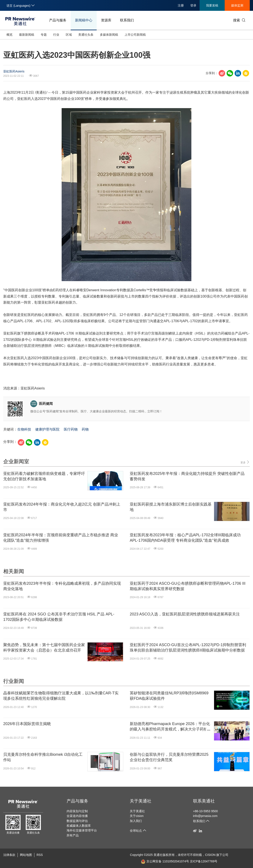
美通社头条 (86, 35)
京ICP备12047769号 (204, 861)
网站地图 (26, 855)
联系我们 (127, 20)
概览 (10, 35)
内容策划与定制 (77, 811)
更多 (245, 462)
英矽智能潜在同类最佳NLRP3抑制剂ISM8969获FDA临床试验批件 (169, 696)
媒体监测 (237, 5)
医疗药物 (71, 429)
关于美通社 (141, 801)
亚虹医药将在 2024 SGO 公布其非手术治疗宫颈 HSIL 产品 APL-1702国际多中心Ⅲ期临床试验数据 (59, 617)
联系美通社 (204, 801)
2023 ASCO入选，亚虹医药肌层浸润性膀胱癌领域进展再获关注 (185, 614)
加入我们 (136, 821)
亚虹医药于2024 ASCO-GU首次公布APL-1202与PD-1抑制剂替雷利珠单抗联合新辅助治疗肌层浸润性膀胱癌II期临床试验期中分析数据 (188, 648)
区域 (69, 35)
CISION (210, 855)
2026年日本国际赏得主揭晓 (27, 724)
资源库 (106, 20)
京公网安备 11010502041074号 (165, 861)
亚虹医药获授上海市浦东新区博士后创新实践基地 (171, 507)
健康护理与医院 (47, 429)
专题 (44, 35)
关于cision (137, 816)
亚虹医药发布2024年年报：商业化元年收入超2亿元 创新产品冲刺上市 (62, 507)
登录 (193, 5)
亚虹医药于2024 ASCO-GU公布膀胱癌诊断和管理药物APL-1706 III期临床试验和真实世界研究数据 (188, 586)
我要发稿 (212, 5)
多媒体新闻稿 (109, 35)
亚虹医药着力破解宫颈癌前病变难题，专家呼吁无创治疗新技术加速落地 (44, 476)
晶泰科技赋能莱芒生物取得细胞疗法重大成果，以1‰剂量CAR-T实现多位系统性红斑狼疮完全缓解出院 (61, 696)
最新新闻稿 (27, 35)
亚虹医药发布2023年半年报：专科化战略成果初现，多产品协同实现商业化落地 (62, 586)
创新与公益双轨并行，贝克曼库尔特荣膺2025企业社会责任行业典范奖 (169, 757)
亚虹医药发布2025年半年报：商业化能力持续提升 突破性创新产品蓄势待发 (187, 476)
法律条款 (9, 855)
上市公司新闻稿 (135, 35)
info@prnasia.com (205, 816)
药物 (85, 429)
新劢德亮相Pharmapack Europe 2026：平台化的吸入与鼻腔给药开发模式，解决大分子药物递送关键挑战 (171, 727)
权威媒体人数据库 (79, 826)
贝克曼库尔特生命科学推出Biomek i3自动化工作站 (43, 757)
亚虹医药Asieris (14, 71)
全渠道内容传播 (77, 816)
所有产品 (73, 835)
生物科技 (24, 429)
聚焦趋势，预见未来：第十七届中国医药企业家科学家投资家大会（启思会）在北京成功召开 (44, 648)
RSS (40, 855)
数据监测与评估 (77, 821)
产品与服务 (58, 20)
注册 (181, 5)
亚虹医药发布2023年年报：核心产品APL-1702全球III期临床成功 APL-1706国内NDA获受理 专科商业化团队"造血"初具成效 (185, 538)
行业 (56, 35)
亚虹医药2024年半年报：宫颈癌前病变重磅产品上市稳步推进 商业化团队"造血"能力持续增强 (61, 538)
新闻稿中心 (84, 20)
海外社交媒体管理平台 (82, 830)
